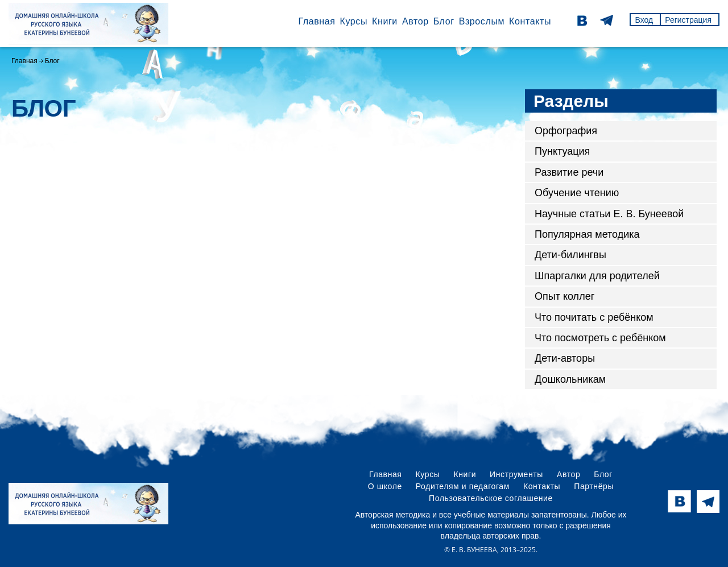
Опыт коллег (564, 296)
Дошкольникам (570, 379)
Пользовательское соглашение (491, 498)
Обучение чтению (577, 193)
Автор (415, 21)
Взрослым (482, 21)
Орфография (566, 131)
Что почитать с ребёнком (594, 317)
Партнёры (594, 486)
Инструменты (516, 474)
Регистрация (688, 20)
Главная (317, 21)
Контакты (530, 21)
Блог (444, 21)
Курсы (353, 21)
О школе (385, 486)
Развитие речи (569, 172)
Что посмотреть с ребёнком (600, 338)
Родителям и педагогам (463, 486)
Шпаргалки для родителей (597, 276)
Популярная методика (587, 234)
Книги (385, 21)
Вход (644, 20)
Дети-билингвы (570, 255)
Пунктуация (562, 151)
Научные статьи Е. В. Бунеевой (609, 214)
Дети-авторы (565, 358)
